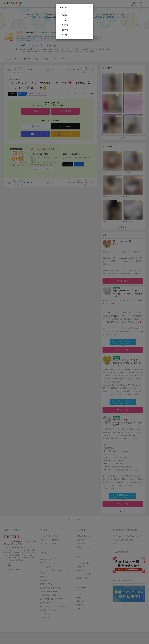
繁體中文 (65, 30)
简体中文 (65, 25)
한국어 (64, 35)
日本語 (64, 15)
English (64, 20)
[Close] (90, 7)
